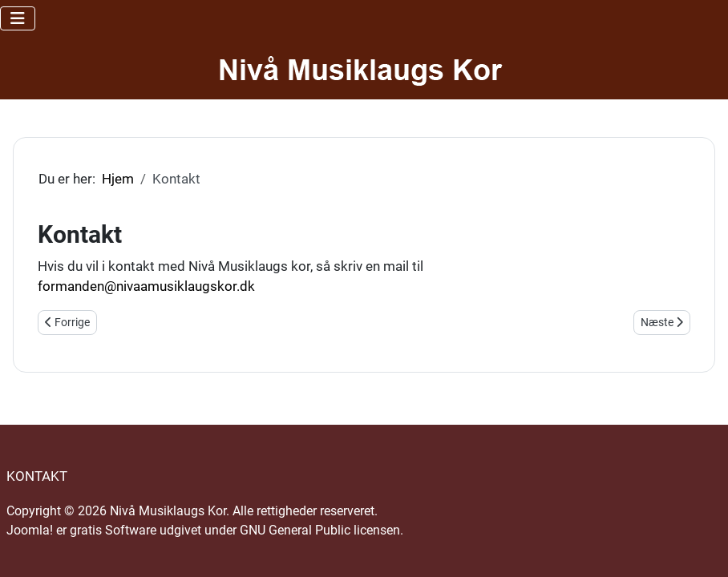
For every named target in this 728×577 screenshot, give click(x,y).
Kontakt (37, 476)
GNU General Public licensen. (322, 530)
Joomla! (30, 530)
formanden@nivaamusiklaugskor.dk (146, 286)
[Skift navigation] (18, 18)
